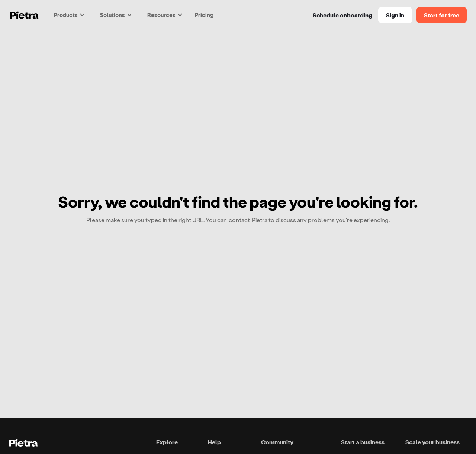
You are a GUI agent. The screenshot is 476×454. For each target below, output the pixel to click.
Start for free (442, 15)
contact (239, 220)
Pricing (204, 15)
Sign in (395, 15)
